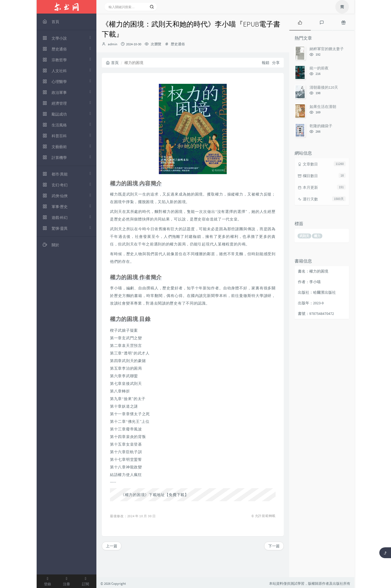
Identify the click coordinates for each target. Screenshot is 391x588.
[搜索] (152, 7)
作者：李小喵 (309, 282)
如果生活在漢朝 (323, 107)
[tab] (300, 22)
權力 (317, 236)
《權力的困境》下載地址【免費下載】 (155, 495)
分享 (276, 63)
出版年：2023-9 (311, 303)
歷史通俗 (178, 44)
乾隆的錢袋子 (321, 126)
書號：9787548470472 (316, 314)
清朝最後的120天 (324, 87)
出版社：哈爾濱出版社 (317, 292)
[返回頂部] (385, 553)
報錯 (266, 63)
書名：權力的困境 (313, 271)
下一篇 (274, 546)
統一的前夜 (319, 68)
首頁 (112, 63)
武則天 (304, 236)
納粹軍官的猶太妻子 (327, 49)
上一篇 (112, 546)
